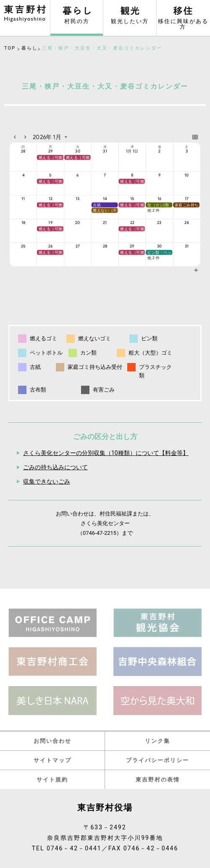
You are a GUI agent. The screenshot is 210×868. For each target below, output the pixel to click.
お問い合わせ (52, 741)
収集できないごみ (47, 481)
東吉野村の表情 (158, 780)
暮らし (30, 48)
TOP (10, 48)
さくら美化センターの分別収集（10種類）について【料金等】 (106, 453)
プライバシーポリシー (157, 760)
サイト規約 (52, 780)
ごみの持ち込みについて (55, 467)
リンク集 (157, 741)
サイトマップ (52, 760)
